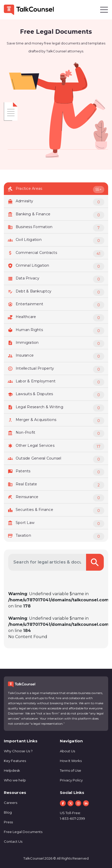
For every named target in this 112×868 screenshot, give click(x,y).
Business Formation (56, 228)
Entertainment (56, 305)
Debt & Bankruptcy (56, 292)
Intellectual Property (56, 369)
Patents (56, 472)
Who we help (15, 780)
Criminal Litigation (56, 266)
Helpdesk (12, 770)
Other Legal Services (56, 447)
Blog (8, 812)
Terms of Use (71, 770)
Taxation (56, 536)
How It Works (71, 761)
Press (8, 822)
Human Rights (56, 331)
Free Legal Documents (23, 832)
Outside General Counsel (56, 459)
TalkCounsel (34, 858)
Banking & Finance (56, 215)
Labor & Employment (56, 382)
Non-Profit (56, 433)
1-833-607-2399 (72, 818)
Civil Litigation (56, 241)
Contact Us (13, 841)
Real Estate (56, 485)
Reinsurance (56, 498)
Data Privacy (56, 279)
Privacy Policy (71, 780)
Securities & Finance (56, 511)
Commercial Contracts (56, 254)
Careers (11, 803)
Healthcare (56, 318)
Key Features (15, 761)
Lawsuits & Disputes (56, 395)
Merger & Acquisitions (56, 421)
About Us (67, 751)
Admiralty (56, 202)
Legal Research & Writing (56, 408)
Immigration (56, 344)
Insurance (56, 356)
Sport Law (56, 524)
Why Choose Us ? (18, 751)
